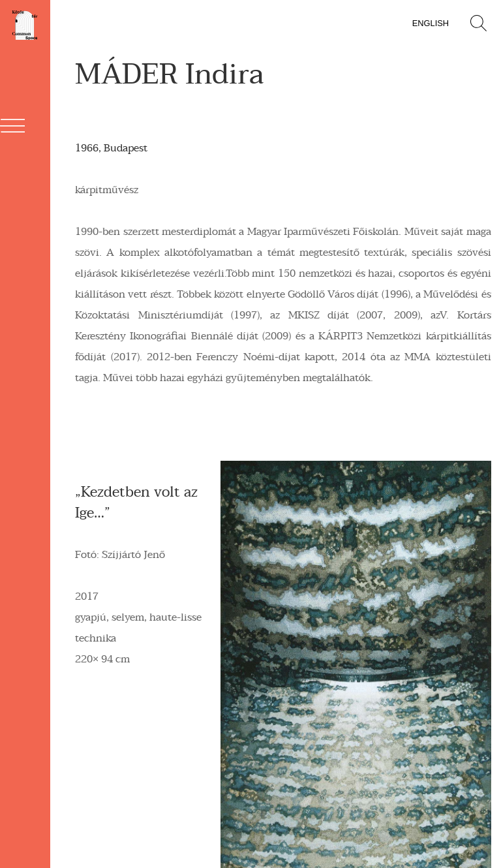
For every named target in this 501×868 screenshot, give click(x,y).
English (431, 23)
